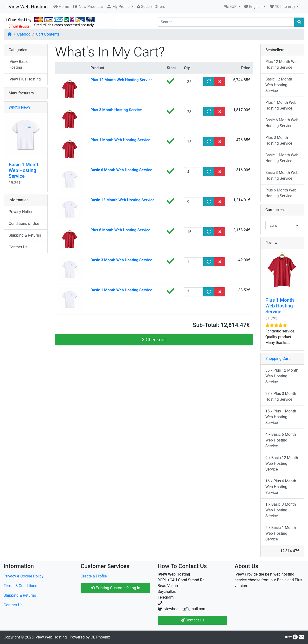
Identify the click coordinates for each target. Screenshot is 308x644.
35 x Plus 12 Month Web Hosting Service (282, 376)
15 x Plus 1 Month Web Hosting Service (281, 417)
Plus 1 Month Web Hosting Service (120, 140)
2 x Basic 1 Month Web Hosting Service (281, 533)
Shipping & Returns (25, 235)
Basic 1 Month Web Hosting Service (121, 290)
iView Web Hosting (28, 7)
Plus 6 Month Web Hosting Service (120, 230)
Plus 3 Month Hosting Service (116, 110)
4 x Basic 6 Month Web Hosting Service (281, 440)
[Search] (226, 22)
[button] (120, 7)
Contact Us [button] (193, 620)
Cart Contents (48, 34)
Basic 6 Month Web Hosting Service (121, 170)
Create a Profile (94, 576)
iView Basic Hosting (19, 64)
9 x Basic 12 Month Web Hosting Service (282, 463)
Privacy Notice (21, 212)
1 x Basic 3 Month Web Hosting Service (281, 510)
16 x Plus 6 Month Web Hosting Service (281, 487)
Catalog (24, 34)
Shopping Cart (278, 359)
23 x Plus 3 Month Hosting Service (281, 396)
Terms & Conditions (20, 586)
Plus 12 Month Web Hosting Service (122, 80)
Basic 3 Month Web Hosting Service (121, 260)
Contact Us (18, 247)
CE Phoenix (100, 637)
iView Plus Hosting (25, 79)
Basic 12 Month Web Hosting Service (122, 200)
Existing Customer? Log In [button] (115, 588)
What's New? (20, 107)
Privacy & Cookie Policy (24, 576)
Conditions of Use (24, 224)
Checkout (154, 340)
